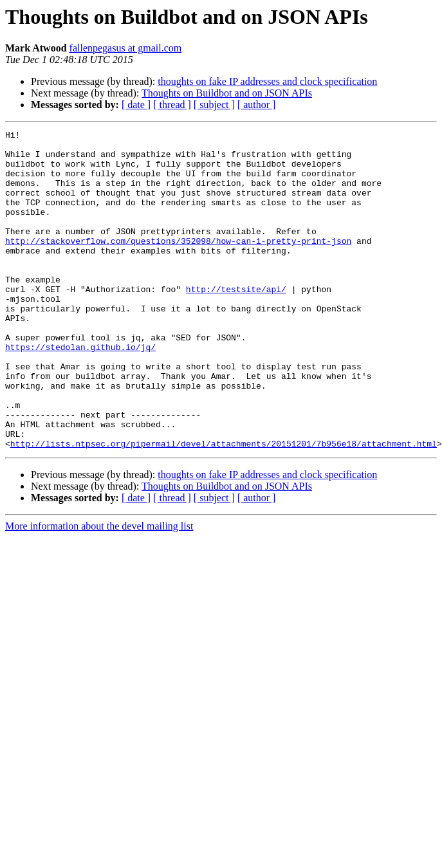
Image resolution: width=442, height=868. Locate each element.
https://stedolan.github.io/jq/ (80, 391)
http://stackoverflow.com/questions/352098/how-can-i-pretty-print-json (178, 264)
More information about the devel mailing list (99, 590)
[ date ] (136, 105)
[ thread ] (172, 105)
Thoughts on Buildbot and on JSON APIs (227, 93)
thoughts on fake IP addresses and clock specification (267, 81)
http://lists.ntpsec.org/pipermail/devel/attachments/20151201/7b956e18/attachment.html (224, 507)
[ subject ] (214, 105)
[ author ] (257, 105)
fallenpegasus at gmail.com (126, 48)
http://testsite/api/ (236, 322)
